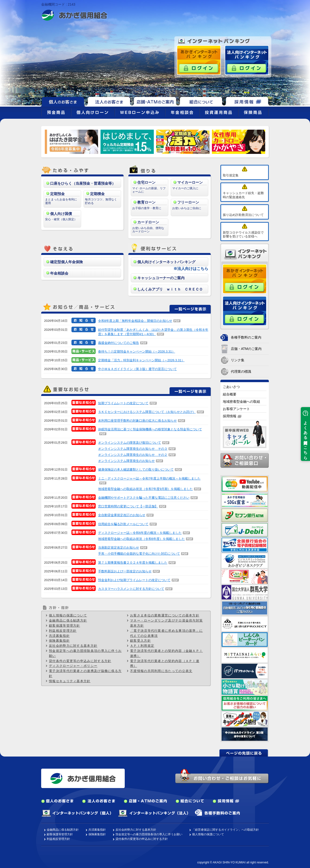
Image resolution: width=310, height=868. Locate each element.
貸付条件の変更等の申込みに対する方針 (80, 661)
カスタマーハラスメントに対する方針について (131, 589)
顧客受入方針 (140, 641)
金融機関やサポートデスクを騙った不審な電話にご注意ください (144, 498)
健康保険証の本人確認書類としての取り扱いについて (136, 470)
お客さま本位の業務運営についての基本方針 (165, 615)
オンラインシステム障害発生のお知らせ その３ (133, 449)
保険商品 (254, 113)
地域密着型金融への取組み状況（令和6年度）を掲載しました (141, 539)
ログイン (199, 68)
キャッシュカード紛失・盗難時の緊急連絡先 (243, 195)
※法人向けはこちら (191, 269)
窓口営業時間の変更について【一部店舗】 (128, 506)
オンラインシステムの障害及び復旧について (130, 443)
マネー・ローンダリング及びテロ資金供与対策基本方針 (166, 623)
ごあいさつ (231, 387)
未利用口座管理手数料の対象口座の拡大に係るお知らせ (137, 421)
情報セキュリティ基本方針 (70, 681)
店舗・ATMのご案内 (155, 101)
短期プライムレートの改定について (123, 403)
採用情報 (247, 101)
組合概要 (230, 394)
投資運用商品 (219, 113)
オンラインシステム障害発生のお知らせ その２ (133, 455)
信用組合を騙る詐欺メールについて (123, 524)
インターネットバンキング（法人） (153, 813)
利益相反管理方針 (63, 631)
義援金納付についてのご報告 (119, 343)
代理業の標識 (241, 371)
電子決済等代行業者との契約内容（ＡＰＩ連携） (165, 663)
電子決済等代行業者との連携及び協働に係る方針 (85, 673)
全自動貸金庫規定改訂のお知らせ (122, 515)
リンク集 (238, 360)
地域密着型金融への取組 (241, 402)
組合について (201, 101)
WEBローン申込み (140, 113)
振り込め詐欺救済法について (243, 215)
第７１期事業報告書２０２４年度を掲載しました (133, 563)
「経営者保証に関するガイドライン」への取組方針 (225, 830)
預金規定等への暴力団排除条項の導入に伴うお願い (85, 653)
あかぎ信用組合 (74, 15)
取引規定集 (231, 175)
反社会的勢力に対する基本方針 (73, 646)
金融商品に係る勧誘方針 (68, 620)
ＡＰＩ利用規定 (142, 646)
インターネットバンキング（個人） (76, 813)
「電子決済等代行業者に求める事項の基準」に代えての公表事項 (166, 633)
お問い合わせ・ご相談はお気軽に (222, 776)
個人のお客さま (57, 801)
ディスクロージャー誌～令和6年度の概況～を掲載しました (140, 533)
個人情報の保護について (68, 615)
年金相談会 (182, 113)
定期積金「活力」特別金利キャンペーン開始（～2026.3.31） (141, 360)
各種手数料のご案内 (246, 337)
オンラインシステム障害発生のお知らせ (126, 461)
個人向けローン (93, 113)
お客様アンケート (236, 409)
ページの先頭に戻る (244, 753)
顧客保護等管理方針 (65, 626)
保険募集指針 (59, 641)
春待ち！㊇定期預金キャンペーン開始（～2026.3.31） (137, 351)
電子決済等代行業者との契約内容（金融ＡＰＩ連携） (166, 653)
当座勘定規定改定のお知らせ (119, 548)
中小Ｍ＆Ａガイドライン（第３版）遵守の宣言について (137, 369)
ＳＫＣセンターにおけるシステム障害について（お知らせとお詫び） (147, 412)
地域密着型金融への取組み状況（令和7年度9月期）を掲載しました (145, 489)
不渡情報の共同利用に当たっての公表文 (161, 671)
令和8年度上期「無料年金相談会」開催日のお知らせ (135, 321)
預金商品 (56, 113)
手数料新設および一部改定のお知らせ (125, 571)
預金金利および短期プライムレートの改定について (134, 580)
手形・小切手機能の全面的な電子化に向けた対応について (139, 554)
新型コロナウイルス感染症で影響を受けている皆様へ (243, 235)
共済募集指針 (59, 636)
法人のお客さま (109, 101)
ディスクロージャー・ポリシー (73, 666)
